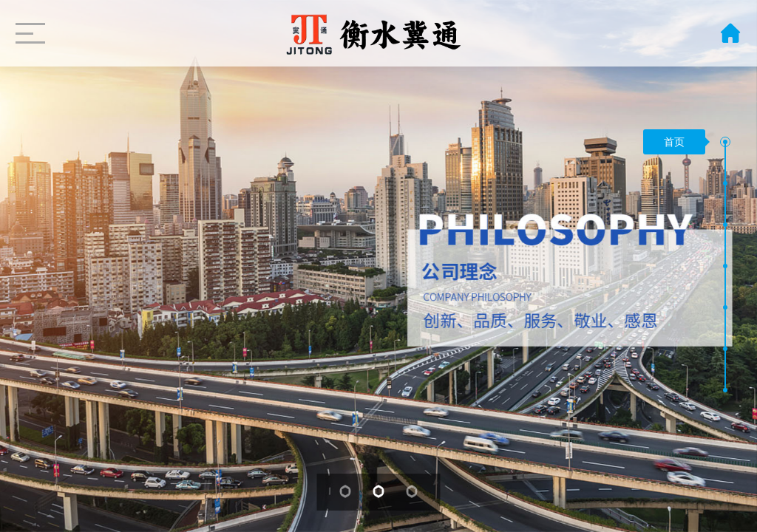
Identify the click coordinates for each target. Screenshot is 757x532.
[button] (725, 142)
